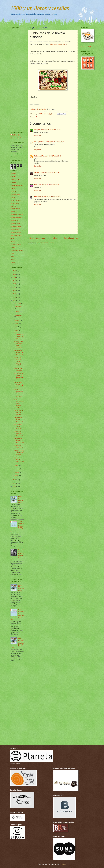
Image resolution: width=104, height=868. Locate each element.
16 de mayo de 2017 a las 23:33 (50, 130)
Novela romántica (16, 236)
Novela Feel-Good (16, 217)
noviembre (18, 307)
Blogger (63, 864)
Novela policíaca (16, 232)
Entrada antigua (71, 238)
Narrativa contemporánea (15, 207)
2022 (15, 284)
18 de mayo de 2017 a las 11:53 (49, 184)
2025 (15, 274)
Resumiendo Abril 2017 (18, 369)
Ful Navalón (16, 135)
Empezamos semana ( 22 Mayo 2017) (19, 384)
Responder (38, 135)
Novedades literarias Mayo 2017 (19, 433)
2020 (15, 291)
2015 (15, 483)
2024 (15, 277)
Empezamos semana (17, 185)
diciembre (18, 303)
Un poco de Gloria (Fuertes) (18, 426)
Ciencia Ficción (15, 179)
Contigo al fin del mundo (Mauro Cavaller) (19, 345)
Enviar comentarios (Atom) (45, 243)
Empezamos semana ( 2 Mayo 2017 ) (19, 460)
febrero (17, 472)
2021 (15, 287)
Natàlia (37, 172)
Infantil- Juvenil (15, 194)
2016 (15, 480)
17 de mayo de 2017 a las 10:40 (51, 156)
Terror (12, 260)
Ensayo (13, 188)
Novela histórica (16, 226)
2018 (15, 297)
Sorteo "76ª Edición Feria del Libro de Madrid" (18, 361)
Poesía (13, 242)
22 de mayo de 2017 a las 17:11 (51, 197)
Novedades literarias (17, 214)
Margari (37, 130)
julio (16, 324)
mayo (17, 330)
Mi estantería (15, 204)
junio (16, 327)
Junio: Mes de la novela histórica (19, 412)
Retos (38, 117)
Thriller (13, 263)
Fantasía (13, 191)
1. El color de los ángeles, (38, 109)
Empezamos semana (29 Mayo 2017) (19, 352)
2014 (15, 486)
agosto (17, 320)
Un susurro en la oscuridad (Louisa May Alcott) (19, 376)
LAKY (36, 184)
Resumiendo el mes (17, 251)
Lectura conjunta (16, 200)
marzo (17, 469)
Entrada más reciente (37, 238)
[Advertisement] (16, 75)
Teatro (12, 257)
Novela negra (15, 229)
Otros (12, 238)
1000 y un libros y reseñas (40, 8)
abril (16, 466)
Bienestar (13, 173)
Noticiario (14, 211)
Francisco (37, 197)
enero (17, 476)
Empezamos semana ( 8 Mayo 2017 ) (19, 441)
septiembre (18, 315)
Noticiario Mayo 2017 (19, 447)
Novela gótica (15, 220)
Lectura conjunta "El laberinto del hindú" (19, 336)
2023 (15, 281)
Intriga (13, 198)
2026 (15, 271)
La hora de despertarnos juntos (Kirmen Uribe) (19, 404)
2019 (15, 294)
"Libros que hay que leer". (58, 44)
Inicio (55, 238)
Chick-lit (13, 176)
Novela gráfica (15, 223)
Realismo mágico (16, 245)
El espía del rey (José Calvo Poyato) (19, 453)
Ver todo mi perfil (16, 138)
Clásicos (13, 182)
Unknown (37, 156)
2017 (15, 300)
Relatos (13, 248)
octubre (17, 312)
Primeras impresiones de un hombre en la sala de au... (19, 393)
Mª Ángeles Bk (39, 142)
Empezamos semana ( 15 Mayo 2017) (19, 420)
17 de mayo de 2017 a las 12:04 (49, 172)
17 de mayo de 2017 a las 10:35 (54, 142)
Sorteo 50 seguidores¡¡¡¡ (21, 500)
